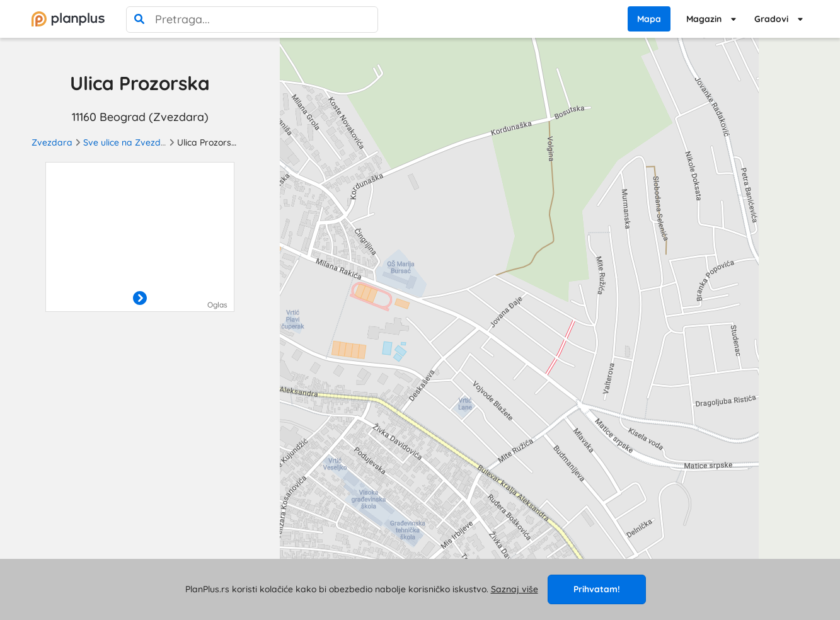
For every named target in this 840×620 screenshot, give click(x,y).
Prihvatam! (597, 589)
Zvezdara (52, 142)
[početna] (68, 19)
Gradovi (771, 19)
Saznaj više (515, 589)
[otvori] (140, 299)
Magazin (704, 19)
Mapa (649, 19)
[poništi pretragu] (365, 20)
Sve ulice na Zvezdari (128, 142)
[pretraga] (139, 20)
